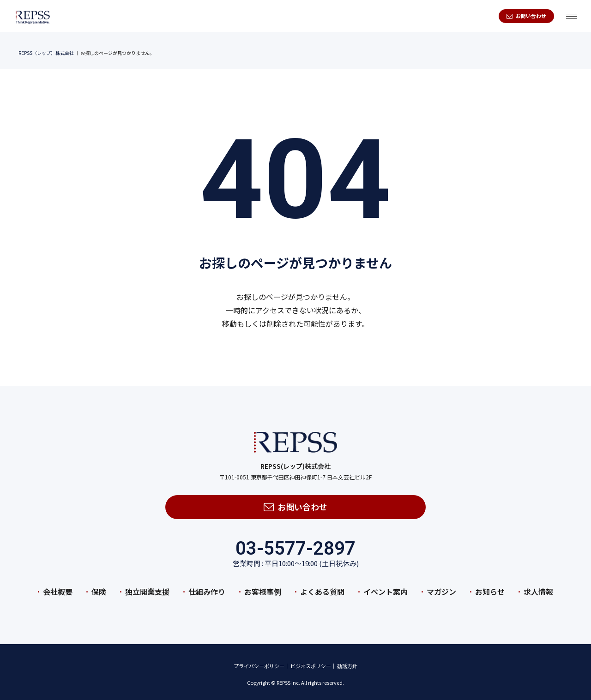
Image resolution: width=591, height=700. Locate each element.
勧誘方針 (347, 662)
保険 (99, 587)
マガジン (441, 587)
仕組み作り (207, 587)
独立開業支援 (147, 587)
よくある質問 (322, 587)
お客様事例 (263, 587)
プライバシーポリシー (259, 662)
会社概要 (58, 587)
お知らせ (490, 587)
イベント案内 (386, 587)
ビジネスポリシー (311, 662)
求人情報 (538, 587)
